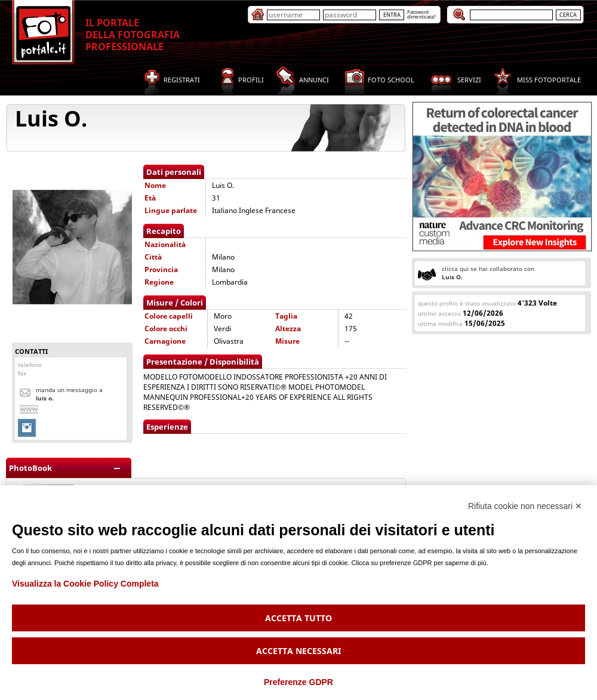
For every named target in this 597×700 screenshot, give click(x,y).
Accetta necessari (298, 651)
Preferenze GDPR (298, 682)
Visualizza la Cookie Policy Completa (85, 584)
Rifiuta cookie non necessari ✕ (525, 506)
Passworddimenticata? (421, 14)
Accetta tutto (298, 618)
